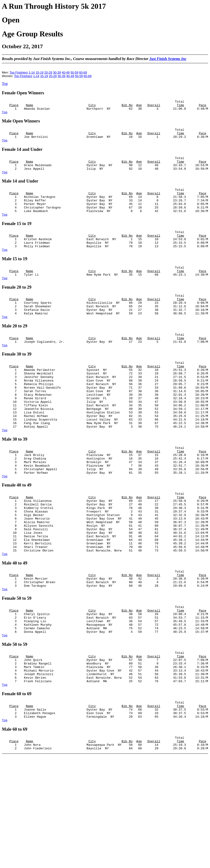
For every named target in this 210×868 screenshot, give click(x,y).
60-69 (83, 72)
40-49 (66, 72)
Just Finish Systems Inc (168, 59)
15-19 (40, 72)
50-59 (74, 72)
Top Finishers (19, 72)
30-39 (57, 72)
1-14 (32, 72)
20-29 (48, 72)
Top (5, 84)
